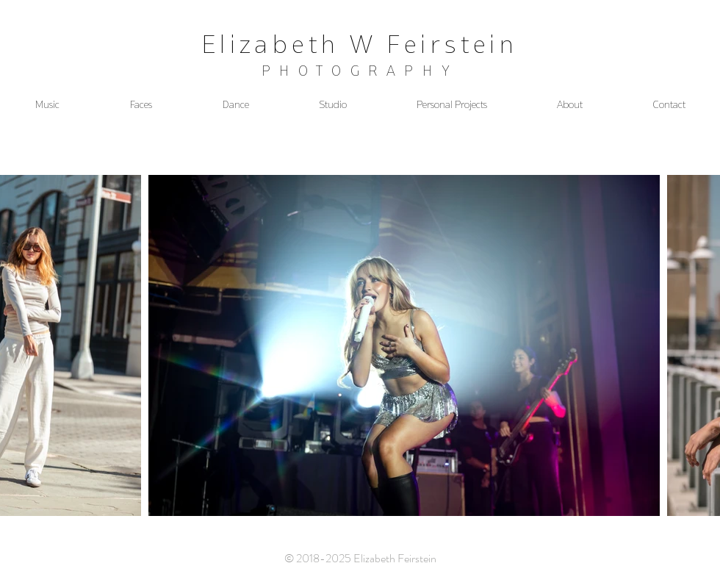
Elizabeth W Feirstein (360, 44)
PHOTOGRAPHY (360, 71)
